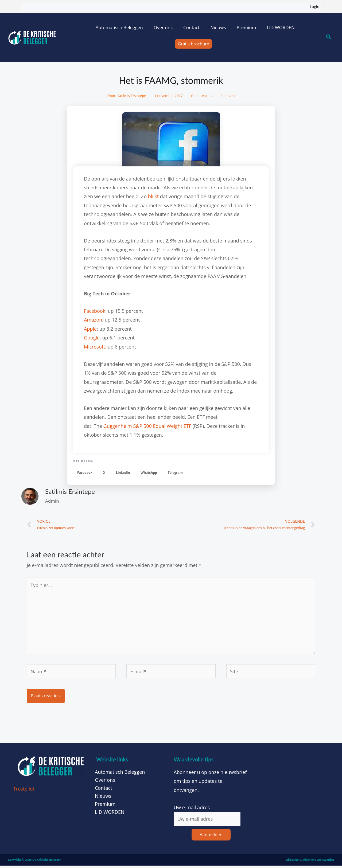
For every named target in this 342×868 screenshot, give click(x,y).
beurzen (228, 96)
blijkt (153, 196)
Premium (246, 27)
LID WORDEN (281, 27)
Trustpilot (24, 791)
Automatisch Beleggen (119, 27)
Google (92, 338)
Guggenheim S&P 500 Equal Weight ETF (147, 426)
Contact (191, 27)
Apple (90, 329)
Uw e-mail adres (192, 810)
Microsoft (94, 347)
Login (315, 7)
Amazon (93, 320)
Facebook (95, 311)
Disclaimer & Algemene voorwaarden (310, 862)
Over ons (163, 27)
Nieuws (218, 27)
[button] (85, 473)
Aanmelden (211, 837)
